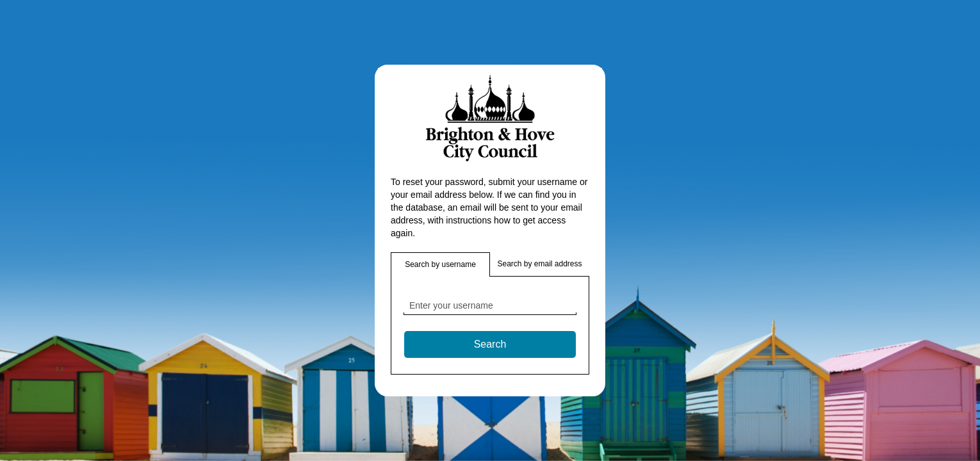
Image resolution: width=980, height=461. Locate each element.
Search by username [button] (440, 264)
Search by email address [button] (539, 264)
